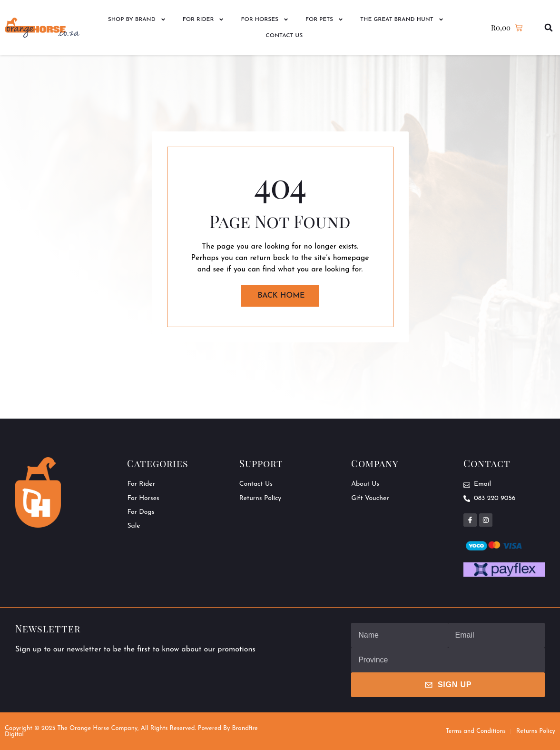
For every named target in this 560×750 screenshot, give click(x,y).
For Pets (324, 20)
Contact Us (284, 36)
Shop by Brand (137, 20)
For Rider (204, 20)
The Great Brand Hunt (402, 20)
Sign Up (448, 685)
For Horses (265, 20)
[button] (549, 28)
